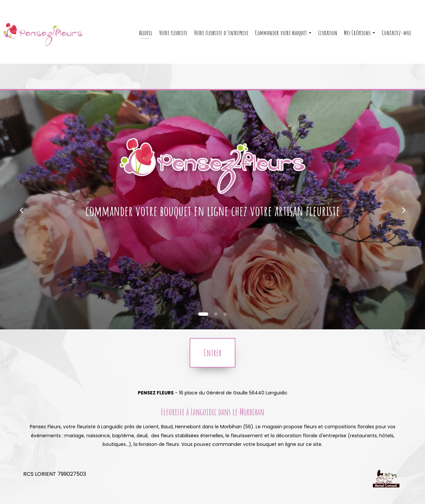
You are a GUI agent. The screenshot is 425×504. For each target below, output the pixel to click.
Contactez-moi (396, 35)
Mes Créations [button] (360, 35)
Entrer (212, 353)
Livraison (328, 35)
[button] (21, 210)
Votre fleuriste (173, 35)
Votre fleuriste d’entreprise (221, 35)
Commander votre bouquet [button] (283, 35)
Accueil (146, 35)
